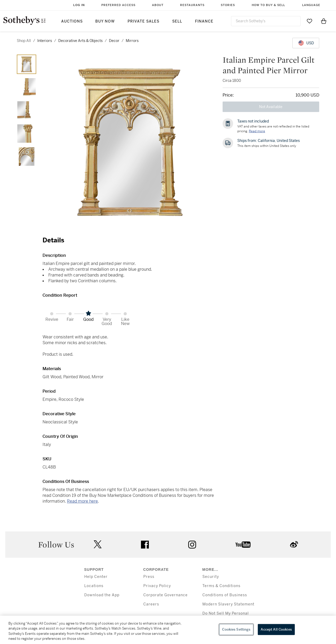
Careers (151, 604)
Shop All (24, 41)
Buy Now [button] (105, 21)
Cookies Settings (236, 629)
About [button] (158, 5)
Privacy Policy (157, 586)
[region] (168, 630)
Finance (204, 21)
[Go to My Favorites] (309, 21)
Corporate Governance (166, 595)
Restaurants (192, 5)
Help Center (96, 577)
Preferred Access (118, 5)
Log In (79, 5)
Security (211, 577)
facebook (145, 545)
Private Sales (143, 21)
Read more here (82, 501)
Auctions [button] (72, 21)
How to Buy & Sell (268, 5)
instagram (192, 545)
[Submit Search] (295, 21)
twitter (98, 544)
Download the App (102, 595)
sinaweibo (294, 544)
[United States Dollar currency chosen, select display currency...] (306, 43)
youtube (243, 545)
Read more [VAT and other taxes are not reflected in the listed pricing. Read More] (257, 131)
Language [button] (311, 5)
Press (149, 577)
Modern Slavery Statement (228, 604)
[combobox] (266, 21)
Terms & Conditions (221, 586)
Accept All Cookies (276, 629)
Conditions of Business (225, 595)
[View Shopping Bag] (324, 21)
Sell (177, 21)
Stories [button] (228, 5)
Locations (94, 586)
